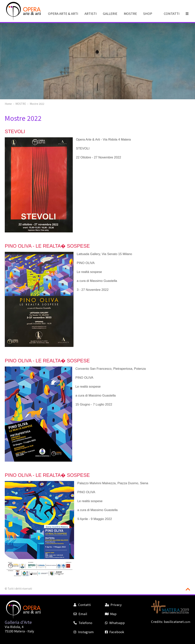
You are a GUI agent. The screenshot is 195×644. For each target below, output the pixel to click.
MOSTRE (130, 14)
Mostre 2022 (37, 104)
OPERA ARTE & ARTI (63, 14)
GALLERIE (110, 14)
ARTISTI (91, 14)
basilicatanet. (177, 622)
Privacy (113, 605)
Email (80, 614)
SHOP (148, 14)
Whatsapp (115, 623)
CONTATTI (172, 14)
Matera (19, 631)
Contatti (82, 605)
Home (8, 104)
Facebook (115, 632)
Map (111, 614)
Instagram (84, 632)
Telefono (83, 623)
